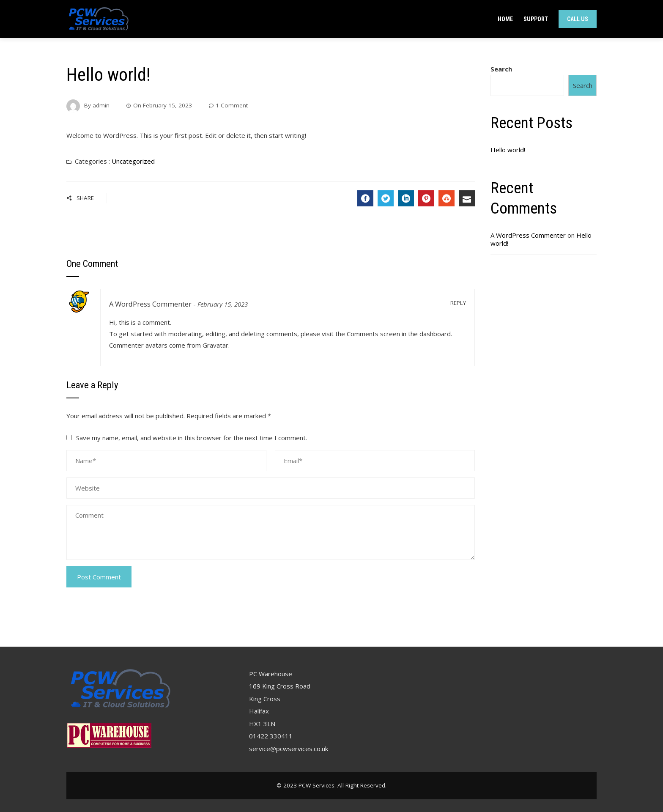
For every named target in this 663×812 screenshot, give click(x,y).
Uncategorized (133, 161)
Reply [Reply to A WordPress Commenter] (458, 303)
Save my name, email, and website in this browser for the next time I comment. (192, 438)
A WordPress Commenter (150, 304)
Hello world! (508, 150)
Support (536, 19)
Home (505, 19)
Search (501, 69)
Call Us (578, 19)
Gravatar (215, 345)
